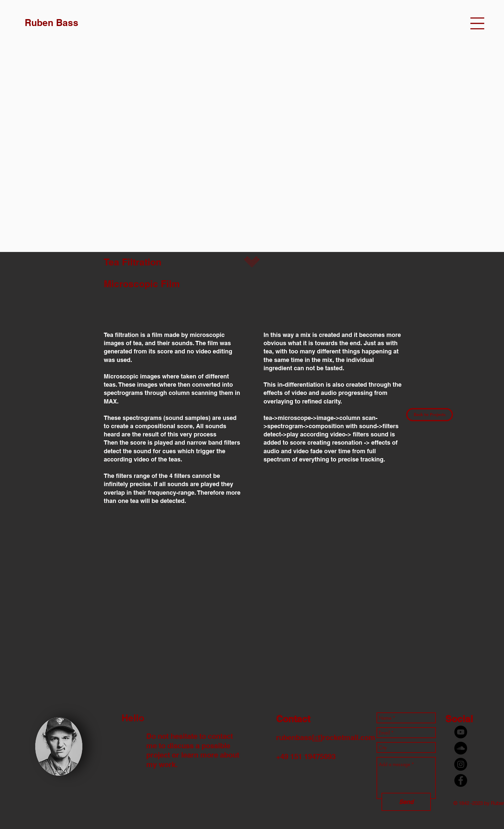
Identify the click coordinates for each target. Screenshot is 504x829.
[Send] (406, 802)
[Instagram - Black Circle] (461, 764)
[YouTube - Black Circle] (461, 732)
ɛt (317, 737)
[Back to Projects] (430, 415)
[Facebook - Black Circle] (461, 780)
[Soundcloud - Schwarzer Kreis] (461, 748)
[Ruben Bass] (52, 23)
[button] (477, 23)
